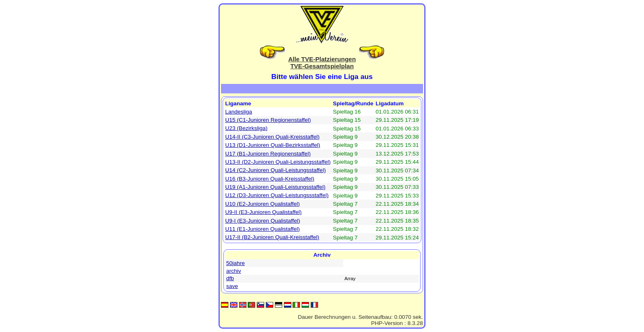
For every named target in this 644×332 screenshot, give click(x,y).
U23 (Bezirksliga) (246, 128)
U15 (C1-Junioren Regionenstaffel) (268, 120)
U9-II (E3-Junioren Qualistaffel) (263, 212)
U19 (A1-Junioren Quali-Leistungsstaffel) (275, 187)
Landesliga (238, 112)
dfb (230, 278)
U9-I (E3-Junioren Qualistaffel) (263, 221)
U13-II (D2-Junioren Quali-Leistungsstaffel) (278, 162)
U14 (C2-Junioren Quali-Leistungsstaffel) (275, 170)
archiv (234, 271)
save (232, 286)
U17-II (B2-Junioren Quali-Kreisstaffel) (272, 237)
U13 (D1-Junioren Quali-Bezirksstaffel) (273, 145)
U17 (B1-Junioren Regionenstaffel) (268, 154)
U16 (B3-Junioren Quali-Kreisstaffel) (270, 179)
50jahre (236, 263)
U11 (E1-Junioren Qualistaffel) (262, 229)
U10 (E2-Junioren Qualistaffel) (262, 204)
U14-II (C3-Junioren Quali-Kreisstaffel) (272, 137)
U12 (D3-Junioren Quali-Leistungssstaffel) (277, 195)
